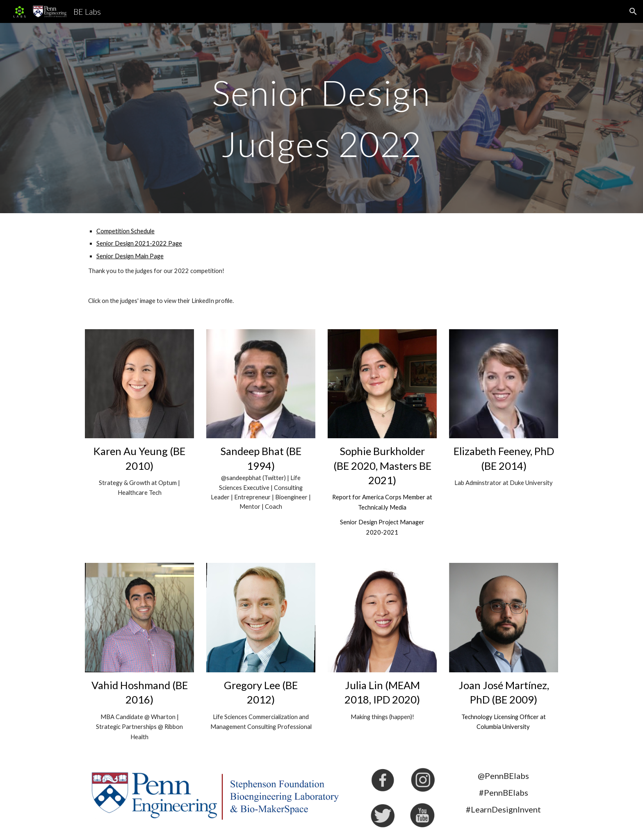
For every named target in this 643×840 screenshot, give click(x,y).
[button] (633, 11)
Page (174, 243)
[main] (321, 118)
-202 (156, 243)
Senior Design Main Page (130, 256)
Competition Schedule (125, 231)
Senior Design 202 (121, 243)
